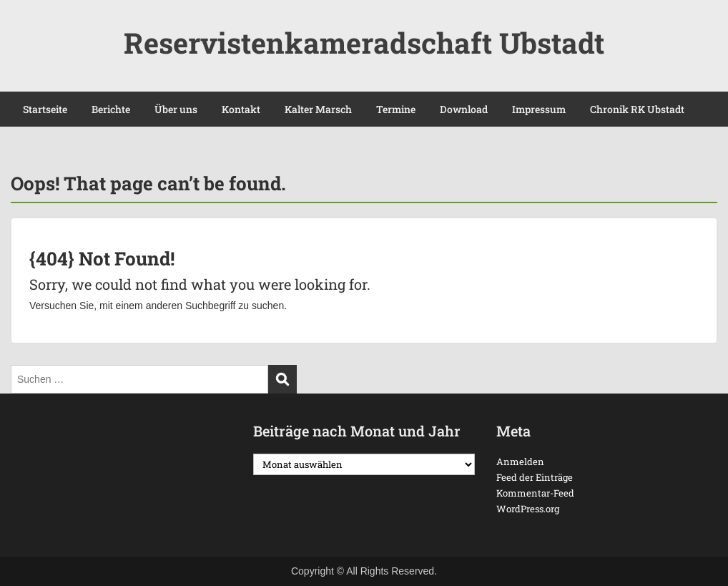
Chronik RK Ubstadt (637, 109)
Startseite (45, 109)
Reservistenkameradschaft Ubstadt (364, 43)
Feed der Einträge (535, 477)
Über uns (176, 109)
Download (464, 109)
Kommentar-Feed (535, 493)
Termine (396, 109)
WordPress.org (528, 509)
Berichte (111, 109)
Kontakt (241, 109)
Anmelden (520, 462)
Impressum (539, 109)
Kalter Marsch (318, 109)
